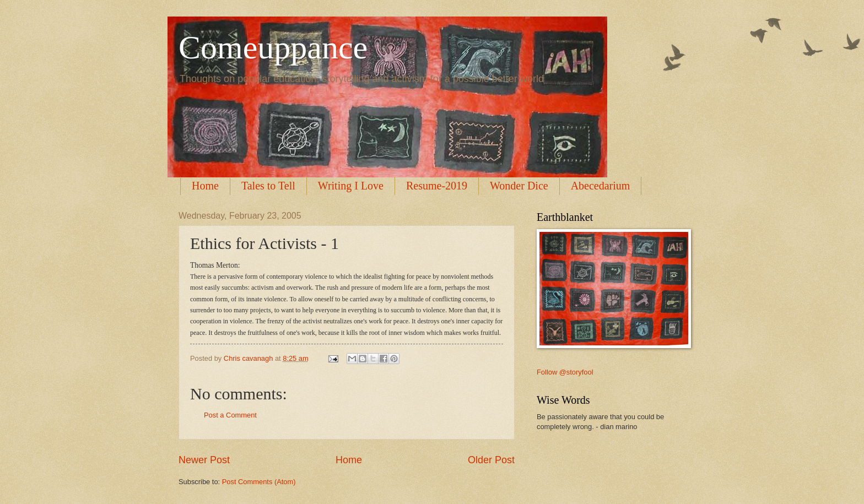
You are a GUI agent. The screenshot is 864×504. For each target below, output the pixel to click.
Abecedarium (601, 186)
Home (205, 186)
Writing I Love (351, 186)
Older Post (491, 460)
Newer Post (204, 460)
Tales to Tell (268, 186)
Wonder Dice (519, 186)
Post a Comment (230, 415)
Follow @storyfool (565, 372)
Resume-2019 (437, 186)
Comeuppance (273, 47)
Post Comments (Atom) (259, 482)
